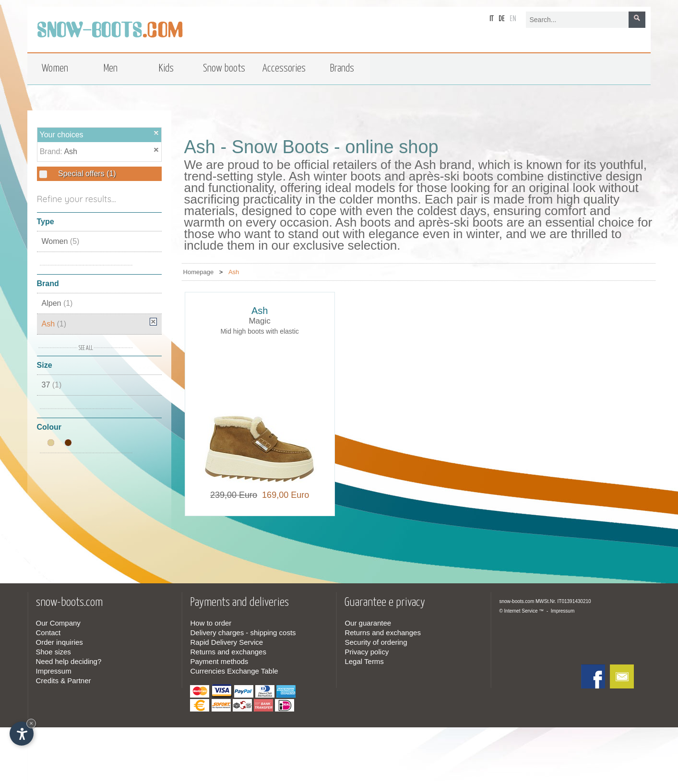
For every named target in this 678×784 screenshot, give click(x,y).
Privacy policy (367, 652)
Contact (48, 633)
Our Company (58, 623)
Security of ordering (376, 642)
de (502, 19)
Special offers (86, 174)
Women (61, 241)
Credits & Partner (64, 681)
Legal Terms (364, 661)
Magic (259, 321)
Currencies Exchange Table (234, 671)
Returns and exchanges (228, 652)
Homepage (199, 272)
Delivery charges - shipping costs (243, 633)
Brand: (52, 151)
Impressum (54, 671)
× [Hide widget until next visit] (31, 723)
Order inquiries (59, 642)
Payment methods (219, 661)
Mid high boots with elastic (259, 331)
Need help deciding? (69, 661)
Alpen (57, 303)
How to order (211, 623)
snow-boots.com (517, 601)
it (492, 19)
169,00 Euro (283, 495)
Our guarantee (368, 623)
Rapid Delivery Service (226, 642)
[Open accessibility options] (22, 734)
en (513, 19)
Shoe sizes (54, 652)
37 (52, 385)
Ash (71, 151)
